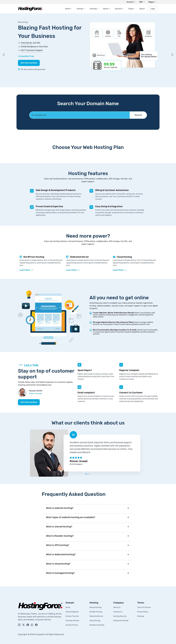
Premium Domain (72, 621)
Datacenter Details (121, 621)
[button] (86, 474)
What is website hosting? (60, 508)
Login (153, 9)
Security (119, 9)
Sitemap (141, 616)
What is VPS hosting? (58, 545)
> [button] (172, 54)
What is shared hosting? (59, 527)
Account (131, 2)
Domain (80, 9)
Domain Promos (72, 625)
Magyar (152, 2)
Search (138, 115)
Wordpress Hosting (97, 625)
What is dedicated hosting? (61, 554)
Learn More (26, 270)
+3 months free (26, 56)
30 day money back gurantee (32, 69)
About (142, 9)
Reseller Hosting (96, 612)
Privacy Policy (143, 612)
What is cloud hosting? (58, 564)
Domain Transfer (72, 616)
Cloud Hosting (95, 621)
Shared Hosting (96, 607)
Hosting (93, 9)
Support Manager (36, 393)
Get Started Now (29, 63)
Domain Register (72, 612)
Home (68, 9)
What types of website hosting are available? (71, 517)
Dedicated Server (96, 616)
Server (106, 9)
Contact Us (118, 612)
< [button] (4, 54)
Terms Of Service (144, 607)
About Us (117, 607)
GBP (142, 2)
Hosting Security (120, 616)
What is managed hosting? (60, 573)
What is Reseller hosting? (60, 536)
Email (131, 9)
